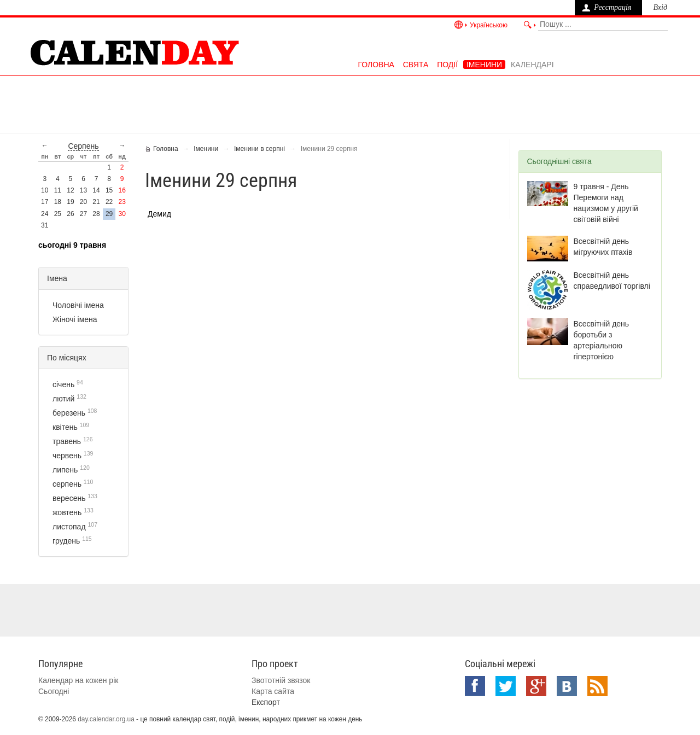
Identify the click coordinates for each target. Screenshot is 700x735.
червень (67, 456)
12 (70, 190)
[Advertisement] (350, 103)
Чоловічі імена (78, 305)
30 (122, 214)
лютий (63, 399)
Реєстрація (612, 7)
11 (58, 190)
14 (96, 190)
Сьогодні (54, 691)
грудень (66, 541)
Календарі (532, 65)
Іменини (484, 65)
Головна (376, 65)
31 (45, 225)
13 (83, 190)
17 (45, 202)
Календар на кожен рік (78, 680)
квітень (65, 427)
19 (70, 202)
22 (109, 202)
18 (58, 202)
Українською (489, 25)
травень (67, 441)
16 (122, 190)
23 (122, 202)
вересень (69, 498)
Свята (416, 65)
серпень (83, 146)
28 (96, 214)
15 (109, 190)
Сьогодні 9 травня (72, 245)
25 (58, 214)
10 (45, 190)
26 (70, 214)
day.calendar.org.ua (106, 719)
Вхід (660, 7)
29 (109, 214)
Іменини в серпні (259, 149)
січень (63, 384)
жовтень (67, 512)
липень (65, 470)
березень (69, 413)
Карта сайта (273, 691)
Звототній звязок (281, 680)
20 (83, 202)
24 (45, 214)
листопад (69, 527)
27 (83, 214)
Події (447, 65)
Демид (159, 214)
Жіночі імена (75, 319)
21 (96, 202)
